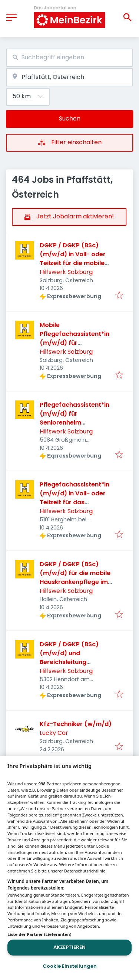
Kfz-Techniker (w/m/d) (76, 724)
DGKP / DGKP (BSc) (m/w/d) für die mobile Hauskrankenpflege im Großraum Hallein (75, 578)
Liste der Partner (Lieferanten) (39, 934)
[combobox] (69, 58)
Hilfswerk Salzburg (66, 272)
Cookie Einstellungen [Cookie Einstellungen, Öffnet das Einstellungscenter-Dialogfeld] (70, 966)
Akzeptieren (69, 947)
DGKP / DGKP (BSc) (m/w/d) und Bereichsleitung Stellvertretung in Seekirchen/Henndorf (72, 662)
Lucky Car (54, 733)
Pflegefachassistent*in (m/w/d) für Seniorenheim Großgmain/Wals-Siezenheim (75, 423)
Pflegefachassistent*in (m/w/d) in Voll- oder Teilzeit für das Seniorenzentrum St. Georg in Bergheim (75, 502)
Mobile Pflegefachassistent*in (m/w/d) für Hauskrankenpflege (75, 338)
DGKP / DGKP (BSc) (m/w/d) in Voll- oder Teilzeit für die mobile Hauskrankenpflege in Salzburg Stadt (73, 263)
